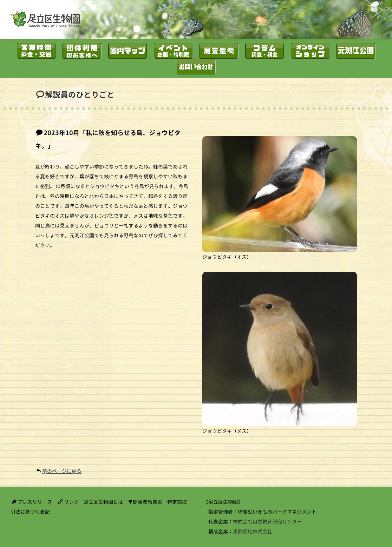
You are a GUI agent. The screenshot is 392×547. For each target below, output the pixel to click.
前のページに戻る (62, 471)
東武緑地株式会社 (253, 531)
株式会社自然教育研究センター (267, 522)
